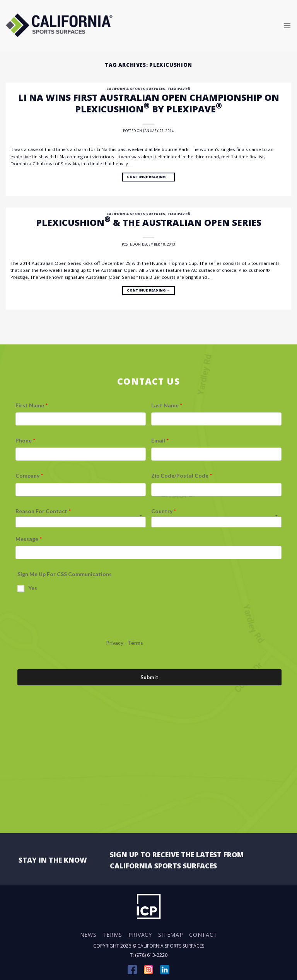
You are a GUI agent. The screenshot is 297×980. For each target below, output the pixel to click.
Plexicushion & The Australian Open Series (149, 222)
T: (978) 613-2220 (149, 955)
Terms (112, 935)
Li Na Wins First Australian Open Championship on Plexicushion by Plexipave (149, 103)
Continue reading (148, 177)
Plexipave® (179, 89)
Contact (203, 935)
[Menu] (287, 25)
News (88, 935)
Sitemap (171, 935)
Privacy (140, 935)
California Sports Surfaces (136, 89)
